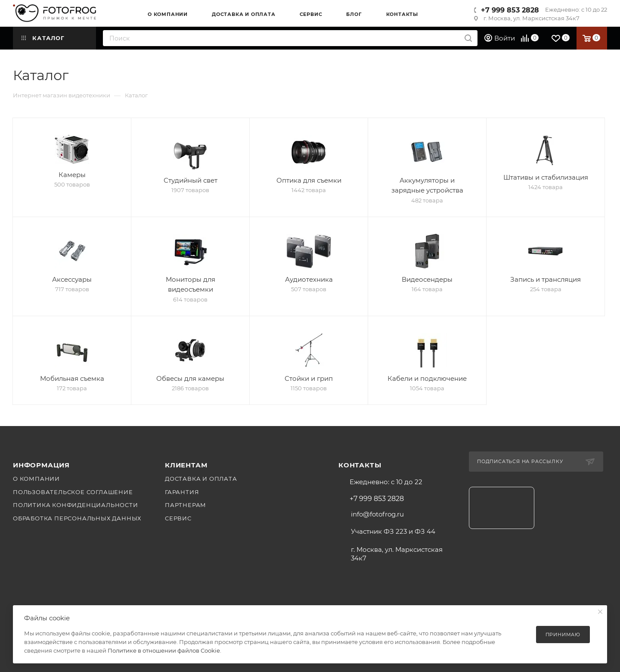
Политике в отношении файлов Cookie (164, 650)
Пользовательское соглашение (73, 492)
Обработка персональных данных (77, 518)
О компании (36, 479)
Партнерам (186, 505)
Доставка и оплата (201, 479)
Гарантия (182, 492)
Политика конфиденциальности (76, 505)
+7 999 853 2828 (510, 10)
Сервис (178, 518)
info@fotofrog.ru (377, 514)
